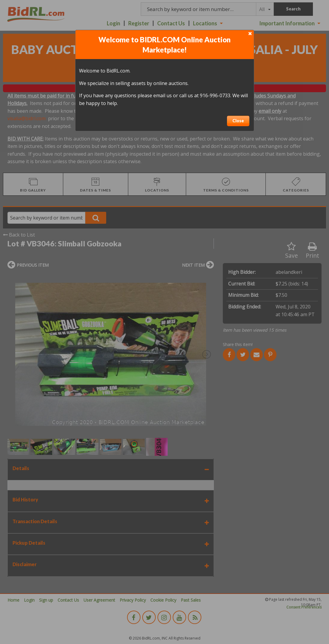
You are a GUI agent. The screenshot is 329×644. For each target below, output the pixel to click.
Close (238, 121)
